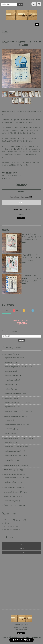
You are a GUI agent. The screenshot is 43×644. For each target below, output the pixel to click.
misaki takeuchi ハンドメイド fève (18, 478)
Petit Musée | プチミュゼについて (15, 520)
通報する (21, 215)
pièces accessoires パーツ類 (16, 451)
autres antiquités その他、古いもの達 (16, 465)
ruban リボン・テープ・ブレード (17, 447)
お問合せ (7, 523)
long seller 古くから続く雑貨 (13, 470)
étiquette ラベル (12, 362)
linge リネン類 (11, 433)
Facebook (22, 552)
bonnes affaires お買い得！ (13, 501)
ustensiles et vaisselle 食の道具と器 (16, 416)
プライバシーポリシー (11, 526)
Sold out (21, 202)
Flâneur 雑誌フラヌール (14, 482)
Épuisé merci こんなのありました (15, 505)
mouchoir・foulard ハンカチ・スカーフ (19, 411)
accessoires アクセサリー (12, 399)
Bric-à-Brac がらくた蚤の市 (13, 496)
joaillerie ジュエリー (13, 407)
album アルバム (12, 389)
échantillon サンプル (13, 384)
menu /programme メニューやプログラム (20, 367)
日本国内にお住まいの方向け (21, 209)
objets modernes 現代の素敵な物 (15, 474)
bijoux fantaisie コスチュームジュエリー (20, 402)
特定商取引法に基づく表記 (12, 530)
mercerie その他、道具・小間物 (17, 455)
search (20, 4)
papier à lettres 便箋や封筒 (15, 358)
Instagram (22, 544)
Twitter (21, 548)
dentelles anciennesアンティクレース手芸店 (18, 439)
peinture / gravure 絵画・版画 (16, 393)
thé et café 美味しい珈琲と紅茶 (14, 488)
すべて (6, 310)
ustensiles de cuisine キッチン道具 (18, 424)
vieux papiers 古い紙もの (12, 354)
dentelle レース (12, 442)
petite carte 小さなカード (15, 376)
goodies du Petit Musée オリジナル (15, 492)
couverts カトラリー (13, 429)
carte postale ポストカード (15, 371)
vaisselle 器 (10, 420)
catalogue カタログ (13, 380)
